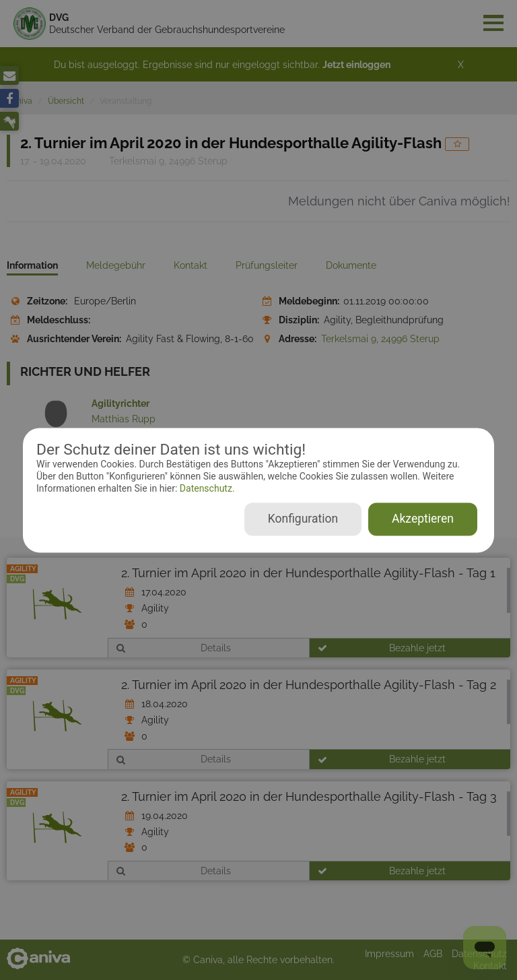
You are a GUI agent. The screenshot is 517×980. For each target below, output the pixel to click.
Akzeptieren (423, 519)
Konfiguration (303, 519)
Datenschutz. (206, 489)
